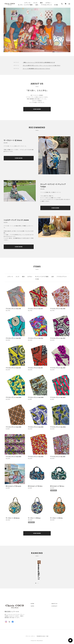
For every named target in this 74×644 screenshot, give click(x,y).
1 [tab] (36, 50)
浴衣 (37, 5)
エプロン (48, 3)
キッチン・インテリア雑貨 (25, 5)
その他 (56, 5)
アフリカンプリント (46, 5)
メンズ (35, 3)
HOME (33, 601)
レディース (27, 3)
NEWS (32, 603)
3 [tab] (38, 50)
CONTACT (54, 603)
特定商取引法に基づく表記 (43, 633)
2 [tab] (37, 50)
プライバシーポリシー (30, 633)
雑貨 (41, 3)
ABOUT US (54, 601)
